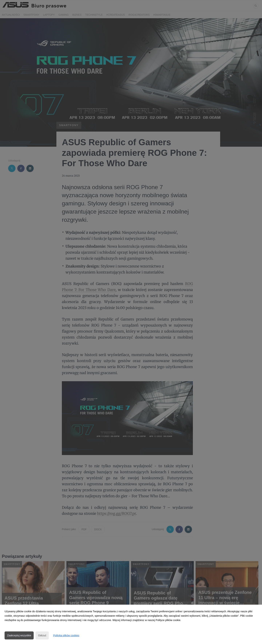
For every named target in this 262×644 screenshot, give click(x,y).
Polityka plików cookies (66, 635)
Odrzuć (42, 635)
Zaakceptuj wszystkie (19, 635)
